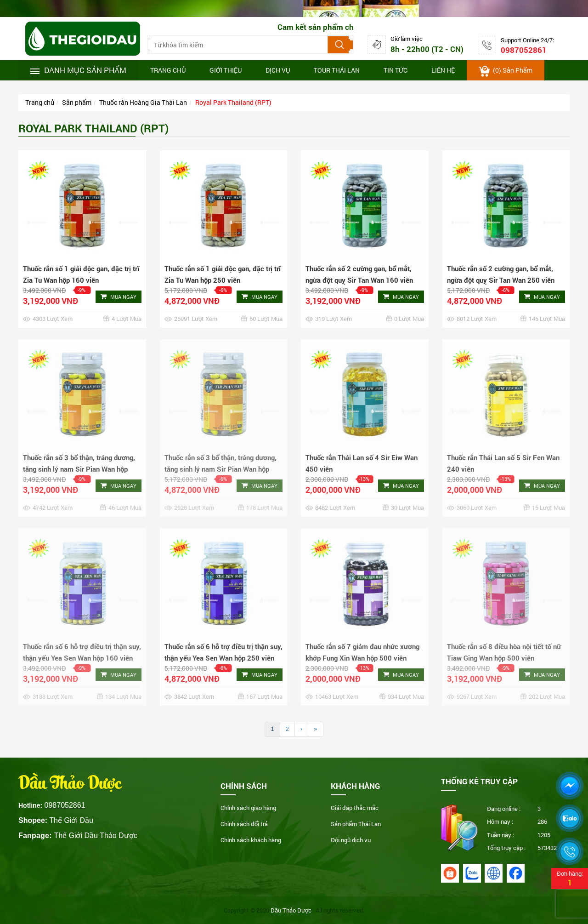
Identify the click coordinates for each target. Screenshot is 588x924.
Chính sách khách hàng (251, 840)
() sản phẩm (506, 71)
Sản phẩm (77, 102)
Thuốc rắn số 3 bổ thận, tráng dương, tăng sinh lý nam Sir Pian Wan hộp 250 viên (220, 469)
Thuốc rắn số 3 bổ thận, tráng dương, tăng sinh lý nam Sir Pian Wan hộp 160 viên (79, 469)
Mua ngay (119, 297)
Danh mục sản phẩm (78, 70)
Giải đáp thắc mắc (355, 808)
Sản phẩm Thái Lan (356, 824)
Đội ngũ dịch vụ (351, 840)
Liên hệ (443, 70)
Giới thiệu (226, 70)
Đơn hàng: (570, 878)
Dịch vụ (278, 70)
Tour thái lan (337, 70)
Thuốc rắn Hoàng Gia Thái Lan (143, 102)
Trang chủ (168, 70)
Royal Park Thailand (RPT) (233, 102)
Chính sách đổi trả (244, 824)
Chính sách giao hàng (248, 808)
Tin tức (396, 70)
